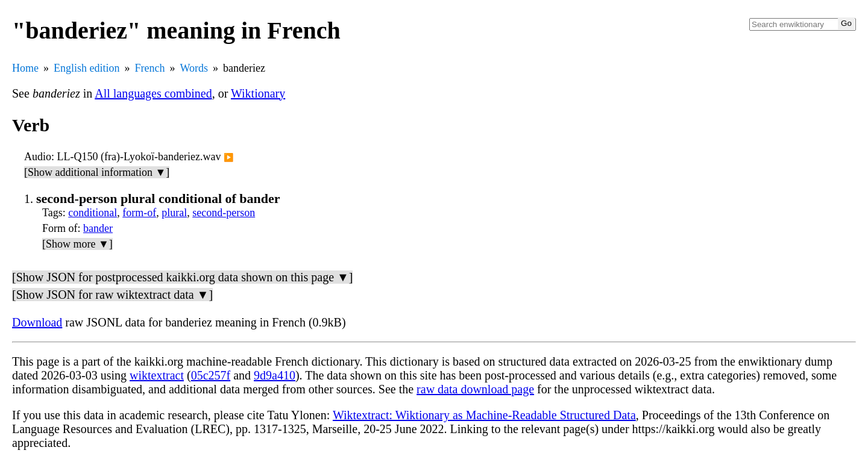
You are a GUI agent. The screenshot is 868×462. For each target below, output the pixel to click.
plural (174, 213)
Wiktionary (258, 93)
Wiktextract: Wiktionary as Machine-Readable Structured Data (484, 415)
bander (98, 228)
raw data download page (475, 389)
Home (25, 68)
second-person (224, 213)
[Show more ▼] (77, 244)
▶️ (229, 158)
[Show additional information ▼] (97, 172)
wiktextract (157, 375)
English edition (87, 68)
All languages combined (153, 93)
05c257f (211, 375)
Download (37, 322)
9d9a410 (275, 375)
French (150, 68)
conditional (93, 213)
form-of (139, 213)
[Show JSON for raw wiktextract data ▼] (112, 295)
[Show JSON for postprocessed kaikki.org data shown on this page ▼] (182, 277)
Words (194, 68)
